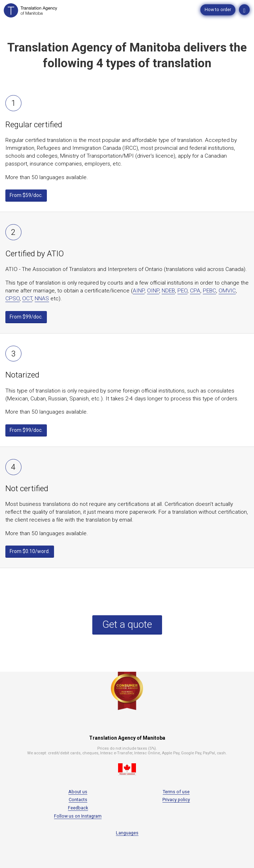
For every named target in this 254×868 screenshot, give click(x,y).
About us (78, 792)
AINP (139, 291)
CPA (195, 291)
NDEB (168, 291)
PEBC (209, 291)
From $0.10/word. (30, 551)
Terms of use (176, 792)
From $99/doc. (26, 317)
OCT (27, 299)
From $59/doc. (26, 195)
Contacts (78, 800)
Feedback (78, 808)
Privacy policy (176, 800)
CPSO (13, 299)
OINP (153, 291)
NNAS (42, 299)
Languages (127, 833)
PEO (182, 291)
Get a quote (127, 624)
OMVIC (227, 291)
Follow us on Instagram (78, 816)
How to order (218, 9)
